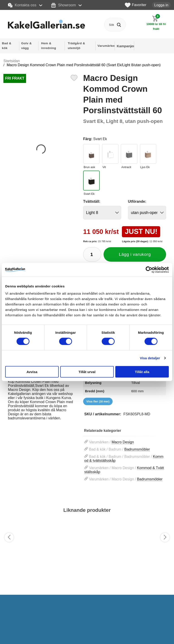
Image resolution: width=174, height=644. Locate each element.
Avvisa (32, 372)
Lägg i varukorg (135, 254)
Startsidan (12, 61)
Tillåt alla (142, 372)
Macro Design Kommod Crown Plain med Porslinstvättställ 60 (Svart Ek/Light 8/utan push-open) (83, 65)
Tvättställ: (92, 201)
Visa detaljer (150, 358)
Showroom (64, 5)
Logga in (161, 5)
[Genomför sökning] (119, 25)
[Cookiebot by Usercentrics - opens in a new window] (149, 270)
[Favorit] (74, 77)
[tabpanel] (41, 394)
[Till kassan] (156, 23)
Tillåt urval (87, 372)
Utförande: (137, 201)
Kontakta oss (22, 5)
